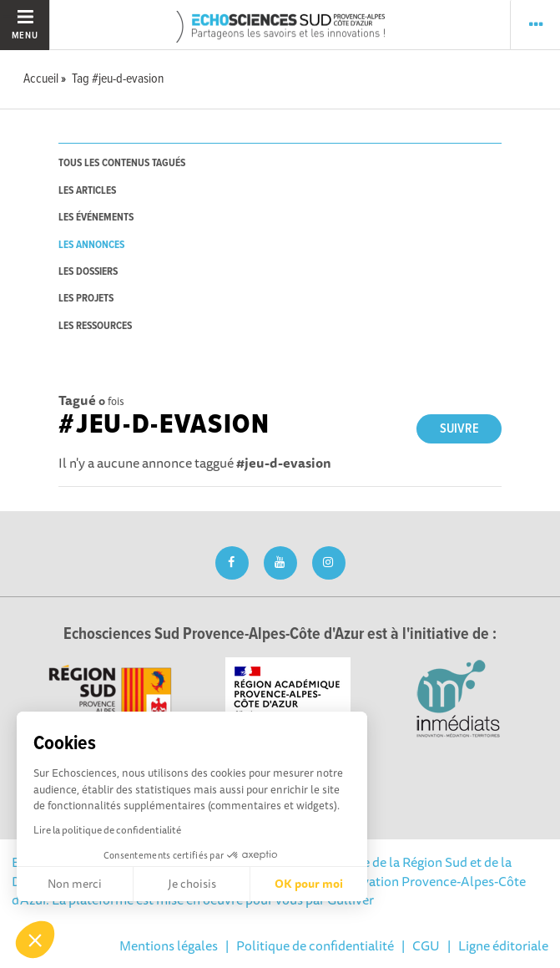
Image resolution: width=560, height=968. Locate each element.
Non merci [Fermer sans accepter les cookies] (75, 884)
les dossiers (88, 272)
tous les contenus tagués (122, 163)
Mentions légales (169, 945)
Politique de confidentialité (315, 945)
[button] (35, 940)
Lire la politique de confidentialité (107, 830)
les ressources (95, 326)
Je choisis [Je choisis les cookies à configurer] (192, 884)
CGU (426, 945)
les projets (86, 299)
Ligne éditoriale (503, 945)
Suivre (459, 429)
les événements (96, 218)
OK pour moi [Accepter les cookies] (309, 884)
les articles (87, 191)
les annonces (91, 245)
